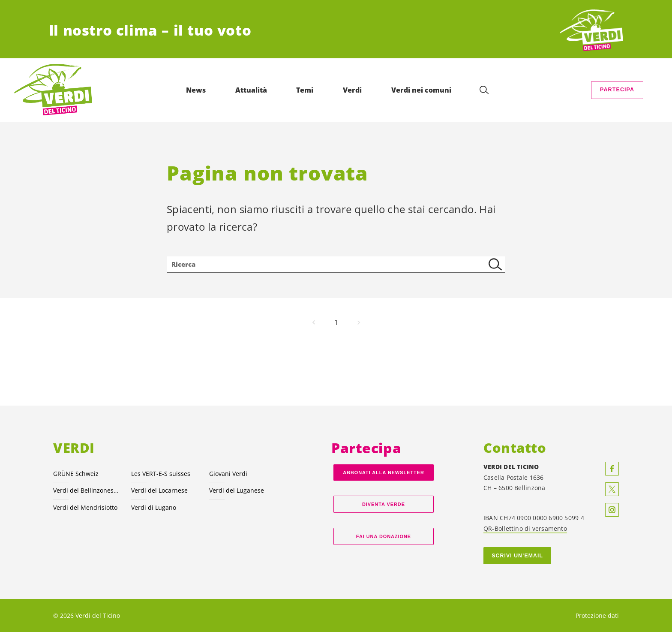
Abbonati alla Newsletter (384, 472)
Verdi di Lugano (154, 507)
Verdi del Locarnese (159, 490)
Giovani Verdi (228, 474)
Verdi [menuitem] (354, 90)
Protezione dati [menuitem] (597, 615)
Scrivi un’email (517, 556)
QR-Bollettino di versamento (525, 528)
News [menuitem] (198, 90)
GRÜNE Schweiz (76, 474)
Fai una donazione (384, 536)
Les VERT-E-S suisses (161, 474)
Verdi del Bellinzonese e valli (87, 490)
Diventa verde (384, 504)
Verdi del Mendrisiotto (85, 507)
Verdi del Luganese (237, 490)
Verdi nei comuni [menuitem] (423, 90)
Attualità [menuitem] (253, 90)
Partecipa (617, 90)
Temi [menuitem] (306, 90)
